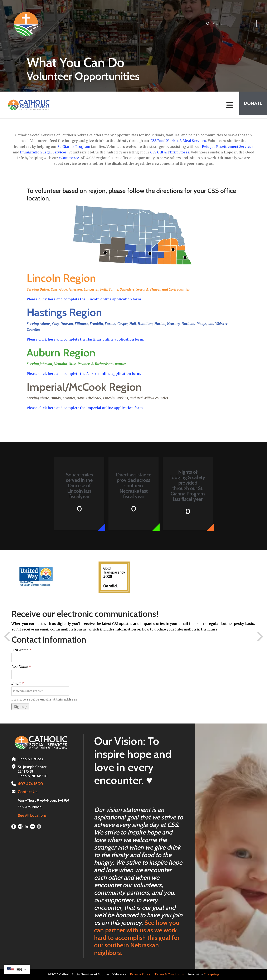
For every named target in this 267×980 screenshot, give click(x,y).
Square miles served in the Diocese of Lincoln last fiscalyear (79, 486)
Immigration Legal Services (43, 152)
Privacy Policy (140, 974)
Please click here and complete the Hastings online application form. (85, 339)
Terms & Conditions (169, 974)
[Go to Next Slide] (260, 637)
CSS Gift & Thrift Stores (170, 152)
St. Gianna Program (74, 147)
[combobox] (230, 24)
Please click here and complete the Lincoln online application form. (84, 299)
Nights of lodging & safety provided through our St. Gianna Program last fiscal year (188, 486)
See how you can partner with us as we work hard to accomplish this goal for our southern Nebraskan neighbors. (137, 938)
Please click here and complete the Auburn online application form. (84, 374)
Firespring (211, 974)
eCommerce (69, 158)
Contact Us (27, 791)
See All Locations (32, 815)
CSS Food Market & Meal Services (178, 141)
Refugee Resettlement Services (228, 147)
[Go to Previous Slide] (7, 637)
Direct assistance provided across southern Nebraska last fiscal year (134, 486)
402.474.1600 (29, 784)
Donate (252, 105)
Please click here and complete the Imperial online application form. (85, 408)
